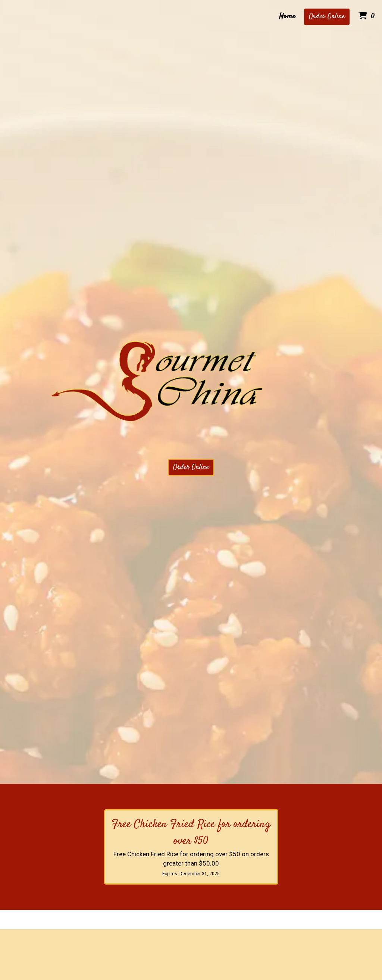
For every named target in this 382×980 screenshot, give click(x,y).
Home (287, 17)
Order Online (327, 17)
